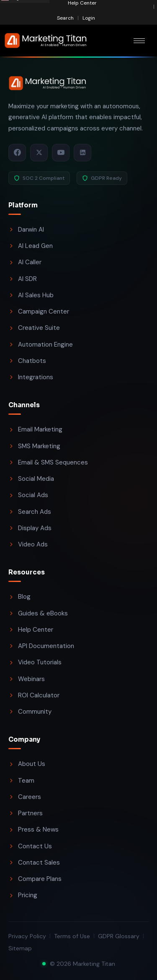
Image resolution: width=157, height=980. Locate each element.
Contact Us (30, 846)
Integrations (31, 377)
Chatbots (27, 361)
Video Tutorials (35, 662)
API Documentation (41, 646)
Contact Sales (34, 863)
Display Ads (30, 528)
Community (30, 712)
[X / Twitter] (39, 153)
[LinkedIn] (82, 153)
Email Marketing (35, 429)
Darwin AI (26, 230)
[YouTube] (61, 153)
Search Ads (30, 512)
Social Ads (28, 495)
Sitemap (20, 948)
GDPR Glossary (119, 936)
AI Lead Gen (31, 246)
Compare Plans (35, 879)
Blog (19, 597)
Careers (25, 797)
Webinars (27, 679)
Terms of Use (72, 936)
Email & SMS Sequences (48, 462)
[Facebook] (17, 153)
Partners (26, 813)
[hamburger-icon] (139, 41)
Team (21, 781)
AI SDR (23, 279)
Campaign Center (39, 311)
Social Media (31, 479)
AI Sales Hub (31, 295)
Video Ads (28, 544)
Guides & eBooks (38, 613)
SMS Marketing (34, 446)
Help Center (31, 630)
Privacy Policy (27, 936)
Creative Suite (34, 328)
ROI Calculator (34, 695)
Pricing (23, 895)
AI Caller (25, 262)
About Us (27, 764)
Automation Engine (41, 345)
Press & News (33, 829)
